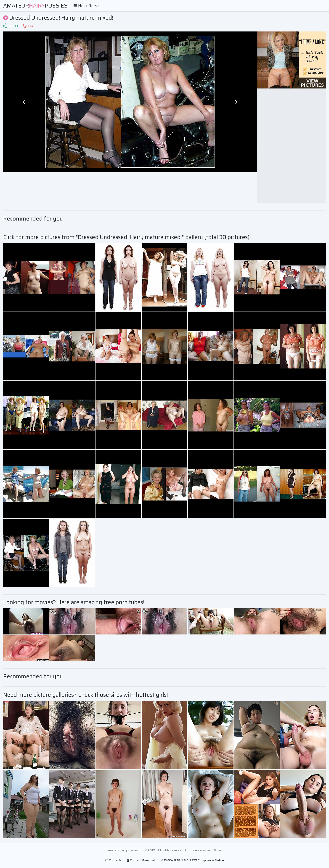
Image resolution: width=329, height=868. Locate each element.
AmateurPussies (35, 6)
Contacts (113, 860)
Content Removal (141, 860)
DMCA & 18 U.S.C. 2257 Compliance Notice (192, 860)
